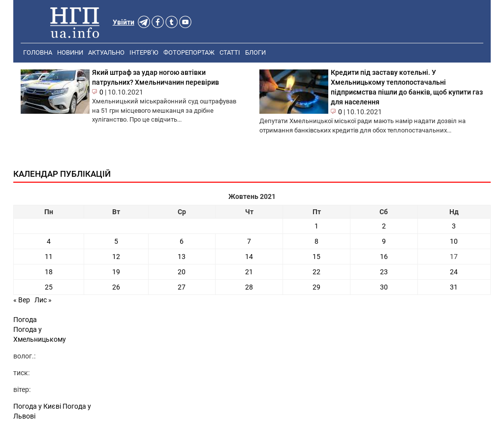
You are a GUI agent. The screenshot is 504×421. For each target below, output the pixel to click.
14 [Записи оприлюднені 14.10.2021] (249, 257)
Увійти (124, 22)
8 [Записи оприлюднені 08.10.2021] (316, 241)
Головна (38, 52)
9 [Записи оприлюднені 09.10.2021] (384, 241)
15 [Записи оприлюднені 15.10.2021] (316, 257)
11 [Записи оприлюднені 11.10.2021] (49, 257)
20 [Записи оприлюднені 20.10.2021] (182, 272)
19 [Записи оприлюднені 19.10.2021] (116, 272)
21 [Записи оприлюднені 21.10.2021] (249, 272)
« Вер (22, 300)
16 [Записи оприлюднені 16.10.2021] (384, 257)
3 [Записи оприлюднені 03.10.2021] (454, 226)
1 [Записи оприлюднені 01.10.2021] (316, 226)
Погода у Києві (37, 406)
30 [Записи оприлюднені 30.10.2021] (384, 287)
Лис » (43, 300)
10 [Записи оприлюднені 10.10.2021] (454, 241)
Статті (230, 52)
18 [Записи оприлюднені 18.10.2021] (49, 272)
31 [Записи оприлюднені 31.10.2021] (454, 287)
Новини (70, 52)
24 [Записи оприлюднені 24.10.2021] (454, 272)
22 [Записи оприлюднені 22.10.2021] (316, 272)
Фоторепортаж (189, 52)
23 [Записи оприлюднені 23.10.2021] (384, 272)
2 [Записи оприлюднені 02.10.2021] (384, 226)
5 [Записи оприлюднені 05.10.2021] (116, 241)
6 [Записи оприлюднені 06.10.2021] (182, 241)
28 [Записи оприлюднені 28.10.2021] (249, 287)
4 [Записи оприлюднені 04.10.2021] (49, 241)
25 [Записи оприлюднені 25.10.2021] (49, 287)
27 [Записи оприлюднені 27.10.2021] (182, 287)
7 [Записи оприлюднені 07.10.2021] (249, 241)
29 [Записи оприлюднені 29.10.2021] (316, 287)
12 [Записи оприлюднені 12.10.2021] (116, 257)
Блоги (255, 52)
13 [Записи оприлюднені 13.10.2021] (182, 257)
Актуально (106, 52)
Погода (25, 320)
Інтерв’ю (144, 52)
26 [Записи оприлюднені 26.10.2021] (116, 287)
